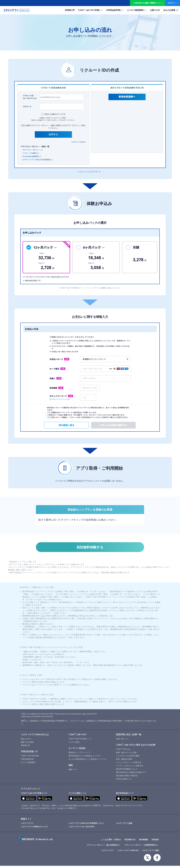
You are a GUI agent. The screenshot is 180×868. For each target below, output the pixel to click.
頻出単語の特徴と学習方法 (127, 778)
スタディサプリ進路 (124, 825)
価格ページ (73, 771)
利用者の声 (25, 747)
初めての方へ (26, 741)
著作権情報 (143, 842)
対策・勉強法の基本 (124, 761)
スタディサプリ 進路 (150, 853)
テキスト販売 (74, 744)
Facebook (157, 860)
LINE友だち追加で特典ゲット (147, 3)
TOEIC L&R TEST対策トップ (80, 741)
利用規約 (155, 842)
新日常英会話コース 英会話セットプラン (85, 758)
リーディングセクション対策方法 (130, 768)
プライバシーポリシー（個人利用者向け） (104, 847)
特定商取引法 (130, 842)
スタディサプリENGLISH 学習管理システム (86, 825)
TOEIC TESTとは (123, 751)
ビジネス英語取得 (28, 764)
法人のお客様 (169, 10)
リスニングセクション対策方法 (129, 764)
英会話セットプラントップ (79, 755)
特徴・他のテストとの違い (127, 755)
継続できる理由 (27, 744)
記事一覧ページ (122, 741)
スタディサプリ (27, 825)
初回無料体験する (90, 548)
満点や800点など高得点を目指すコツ (131, 774)
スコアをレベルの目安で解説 (128, 758)
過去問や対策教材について (127, 771)
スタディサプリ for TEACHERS (81, 829)
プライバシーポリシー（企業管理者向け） (142, 847)
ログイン (172, 3)
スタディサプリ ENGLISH (128, 853)
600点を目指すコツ (124, 781)
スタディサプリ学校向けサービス (34, 829)
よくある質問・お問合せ (111, 842)
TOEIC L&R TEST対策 (30, 758)
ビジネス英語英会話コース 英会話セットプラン (88, 761)
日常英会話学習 (27, 761)
